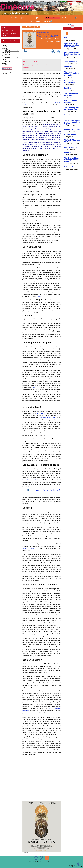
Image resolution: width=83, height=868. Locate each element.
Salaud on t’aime (71, 167)
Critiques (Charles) (53, 18)
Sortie (4, 63)
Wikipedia (41, 296)
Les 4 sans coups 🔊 (69, 18)
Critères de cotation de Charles (9, 34)
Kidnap (67, 38)
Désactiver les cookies (74, 1)
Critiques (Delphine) (36, 18)
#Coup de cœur (27, 31)
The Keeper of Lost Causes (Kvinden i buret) (71, 160)
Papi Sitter (68, 88)
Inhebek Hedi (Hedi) (72, 147)
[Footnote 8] (29, 551)
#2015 (34, 31)
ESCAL (77, 867)
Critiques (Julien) (21, 18)
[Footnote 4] (43, 381)
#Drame (39, 31)
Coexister (68, 115)
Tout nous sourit (70, 61)
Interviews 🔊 (47, 21)
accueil (25, 27)
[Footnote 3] (55, 353)
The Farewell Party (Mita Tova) (71, 94)
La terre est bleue (29, 548)
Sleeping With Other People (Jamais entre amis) (72, 54)
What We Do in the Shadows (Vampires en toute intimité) (73, 45)
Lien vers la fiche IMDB (40, 51)
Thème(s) (5, 49)
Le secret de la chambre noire (70, 82)
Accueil (9, 18)
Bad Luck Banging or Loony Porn (72, 101)
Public (4, 45)
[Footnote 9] (36, 702)
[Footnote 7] (42, 546)
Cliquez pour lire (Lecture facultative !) (45, 490)
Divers (4, 60)
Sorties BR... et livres (8, 30)
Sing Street (68, 67)
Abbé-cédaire (35, 21)
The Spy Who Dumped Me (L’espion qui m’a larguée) (73, 122)
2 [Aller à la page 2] (67, 34)
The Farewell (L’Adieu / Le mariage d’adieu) (73, 109)
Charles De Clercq (54, 42)
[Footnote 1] (32, 114)
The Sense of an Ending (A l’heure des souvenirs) (72, 74)
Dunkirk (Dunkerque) (72, 129)
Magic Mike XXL (70, 135)
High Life (68, 153)
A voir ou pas (6, 52)
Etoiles (4, 56)
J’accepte (64, 1)
